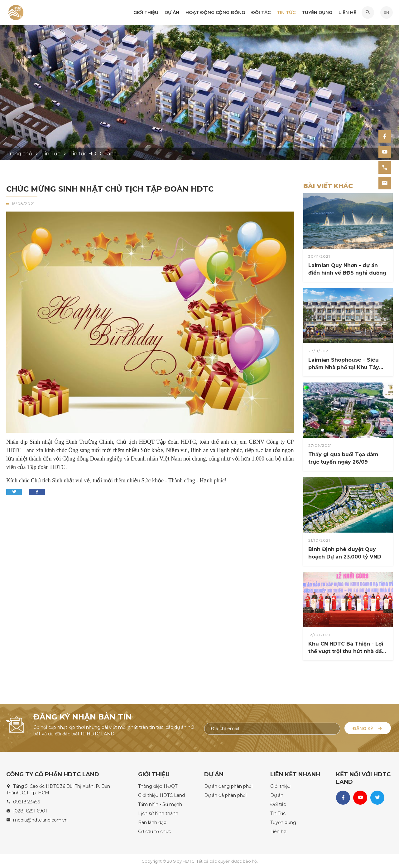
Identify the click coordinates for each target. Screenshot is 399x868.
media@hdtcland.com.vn (40, 819)
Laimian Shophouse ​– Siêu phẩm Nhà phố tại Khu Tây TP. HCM (344, 364)
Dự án (172, 13)
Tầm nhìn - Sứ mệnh (160, 803)
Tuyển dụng (317, 13)
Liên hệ (347, 13)
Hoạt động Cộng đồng (215, 13)
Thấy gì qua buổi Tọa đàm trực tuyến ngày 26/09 (343, 458)
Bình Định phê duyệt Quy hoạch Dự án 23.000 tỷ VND (345, 553)
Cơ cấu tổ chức (154, 831)
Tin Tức (286, 13)
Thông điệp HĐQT (158, 785)
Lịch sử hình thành (158, 812)
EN (386, 13)
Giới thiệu (146, 13)
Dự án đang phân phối (228, 785)
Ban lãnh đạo (152, 822)
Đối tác (261, 13)
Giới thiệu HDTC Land (161, 794)
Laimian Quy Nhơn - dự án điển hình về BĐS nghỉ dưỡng (347, 269)
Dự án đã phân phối (225, 794)
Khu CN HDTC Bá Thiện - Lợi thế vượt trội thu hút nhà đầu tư (347, 648)
